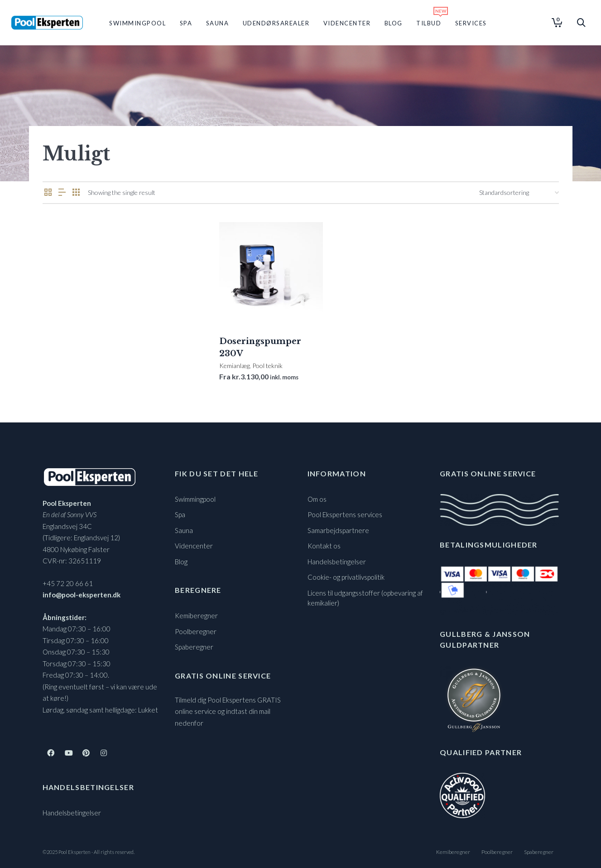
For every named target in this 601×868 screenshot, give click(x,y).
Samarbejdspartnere (338, 530)
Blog (181, 562)
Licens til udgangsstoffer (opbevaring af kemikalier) (365, 598)
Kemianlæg (234, 366)
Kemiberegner (196, 616)
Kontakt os (324, 546)
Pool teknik (267, 366)
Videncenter (194, 546)
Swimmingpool (195, 499)
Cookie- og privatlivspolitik (346, 577)
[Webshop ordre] (519, 193)
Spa (180, 514)
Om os (317, 499)
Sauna (184, 530)
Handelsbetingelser (72, 813)
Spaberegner (194, 647)
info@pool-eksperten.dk (82, 595)
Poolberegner (196, 631)
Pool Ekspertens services (345, 514)
